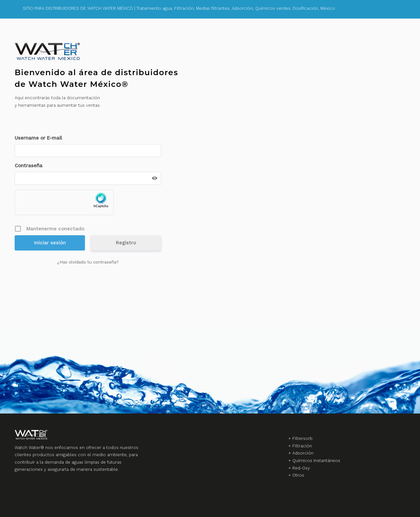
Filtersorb (302, 438)
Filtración (302, 446)
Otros (298, 475)
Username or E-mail (38, 138)
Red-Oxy (301, 468)
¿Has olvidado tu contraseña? (88, 262)
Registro (126, 243)
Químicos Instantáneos (316, 461)
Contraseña (28, 166)
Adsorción (303, 453)
